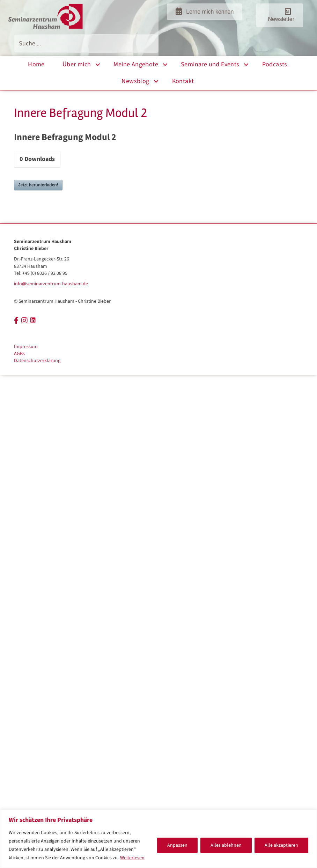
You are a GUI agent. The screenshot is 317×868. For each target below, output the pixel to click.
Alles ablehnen (226, 845)
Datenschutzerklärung (37, 361)
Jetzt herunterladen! (38, 185)
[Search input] (86, 43)
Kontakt (183, 81)
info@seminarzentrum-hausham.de (51, 284)
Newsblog (135, 81)
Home (36, 64)
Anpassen (177, 845)
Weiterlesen (132, 858)
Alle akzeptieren (281, 845)
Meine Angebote (136, 64)
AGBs (19, 354)
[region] (158, 839)
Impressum (26, 347)
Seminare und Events (210, 64)
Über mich (77, 64)
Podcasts (275, 64)
